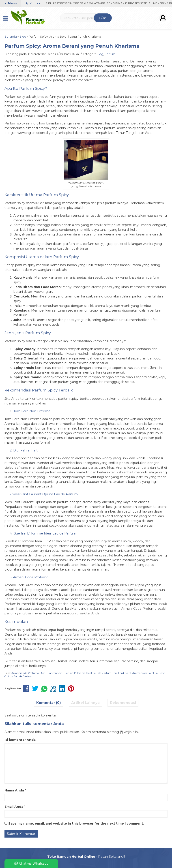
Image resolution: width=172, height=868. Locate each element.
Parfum (110, 54)
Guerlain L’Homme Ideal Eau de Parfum (87, 673)
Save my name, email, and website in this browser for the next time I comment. (76, 823)
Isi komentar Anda (20, 740)
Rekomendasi (123, 703)
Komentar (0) (49, 703)
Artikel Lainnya (85, 703)
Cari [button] (103, 18)
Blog (100, 54)
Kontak (33, 3)
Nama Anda (14, 790)
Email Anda (14, 807)
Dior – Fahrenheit (51, 673)
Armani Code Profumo (25, 673)
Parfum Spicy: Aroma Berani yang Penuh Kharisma (72, 46)
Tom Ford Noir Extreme (126, 673)
